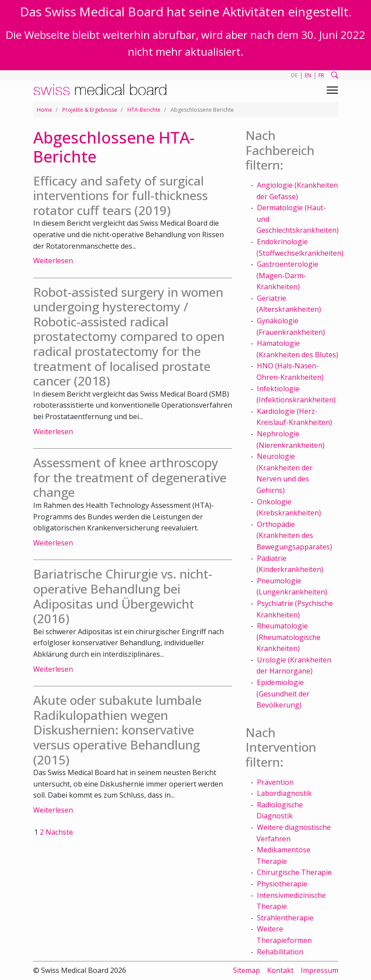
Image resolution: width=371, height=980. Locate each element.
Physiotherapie (282, 884)
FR (321, 75)
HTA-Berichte (144, 110)
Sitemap (247, 970)
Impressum (319, 970)
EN (308, 75)
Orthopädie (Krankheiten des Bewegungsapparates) (294, 535)
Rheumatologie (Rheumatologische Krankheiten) (289, 637)
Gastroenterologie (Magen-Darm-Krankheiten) (287, 275)
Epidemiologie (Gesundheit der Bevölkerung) (283, 694)
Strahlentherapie (285, 918)
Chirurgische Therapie (294, 872)
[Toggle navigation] (332, 90)
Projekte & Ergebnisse (90, 110)
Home (44, 110)
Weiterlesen (53, 261)
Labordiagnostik (284, 793)
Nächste (59, 832)
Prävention (275, 782)
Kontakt (280, 970)
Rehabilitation (280, 952)
